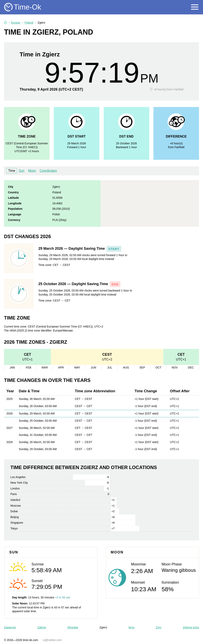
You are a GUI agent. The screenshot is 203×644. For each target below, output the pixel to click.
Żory (159, 627)
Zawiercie (10, 627)
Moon (32, 171)
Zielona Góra (191, 627)
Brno (132, 627)
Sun (22, 171)
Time (12, 171)
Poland (29, 23)
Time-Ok (27, 7)
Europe (16, 23)
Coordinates (48, 171)
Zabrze (42, 627)
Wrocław (73, 627)
